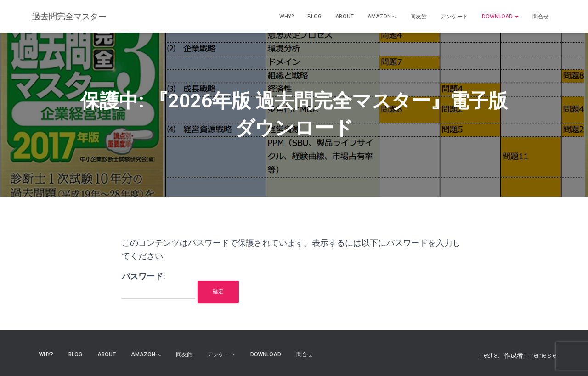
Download (500, 17)
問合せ (541, 17)
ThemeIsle (541, 355)
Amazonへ (382, 17)
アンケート (454, 17)
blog (314, 17)
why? (286, 17)
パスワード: (158, 285)
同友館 (418, 17)
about (345, 17)
